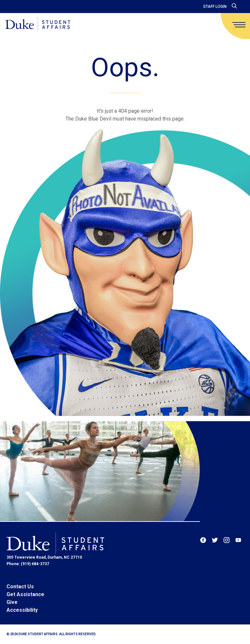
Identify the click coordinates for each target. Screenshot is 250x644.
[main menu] (239, 25)
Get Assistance (25, 594)
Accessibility (22, 610)
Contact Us (20, 587)
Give (12, 602)
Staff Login (215, 7)
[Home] (38, 25)
